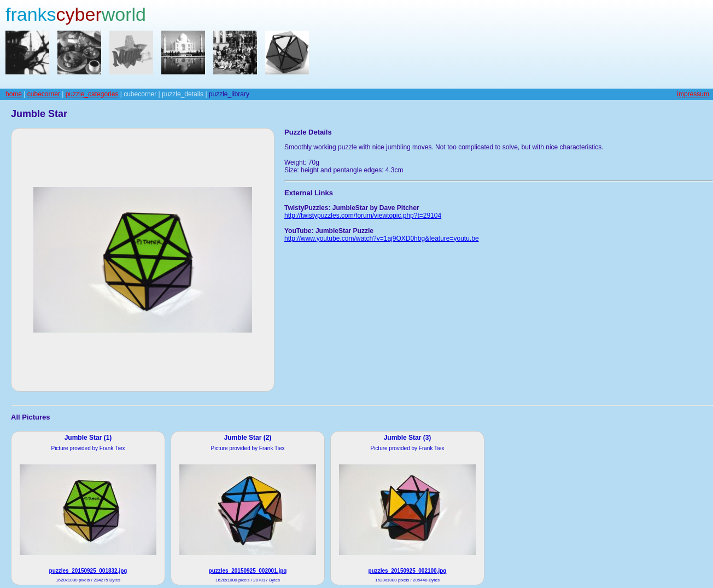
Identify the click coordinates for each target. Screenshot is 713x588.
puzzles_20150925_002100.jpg (408, 571)
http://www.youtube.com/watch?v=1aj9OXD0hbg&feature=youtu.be (382, 238)
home (14, 94)
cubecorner (44, 94)
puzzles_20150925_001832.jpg (88, 571)
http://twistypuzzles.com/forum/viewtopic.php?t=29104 (363, 216)
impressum (693, 94)
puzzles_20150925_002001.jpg (248, 571)
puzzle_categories (92, 94)
